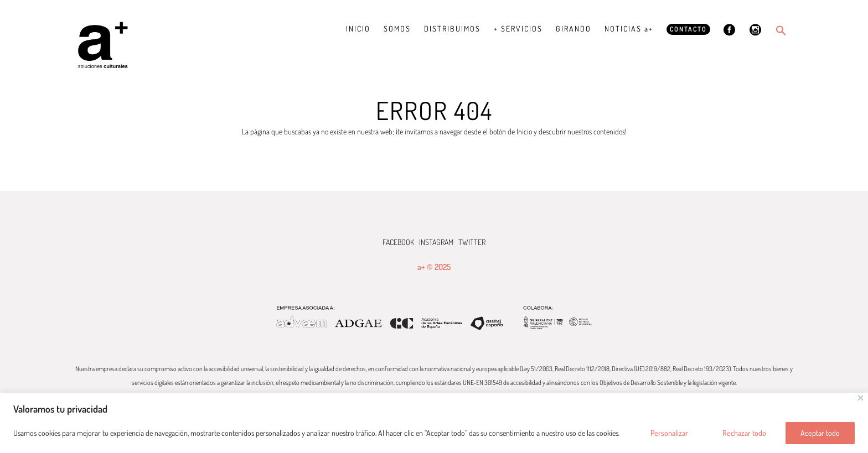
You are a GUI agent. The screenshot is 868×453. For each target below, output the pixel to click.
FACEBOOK (398, 242)
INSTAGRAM (436, 242)
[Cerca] (861, 398)
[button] (781, 30)
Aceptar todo (820, 433)
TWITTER (472, 242)
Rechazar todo (744, 433)
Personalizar (669, 433)
